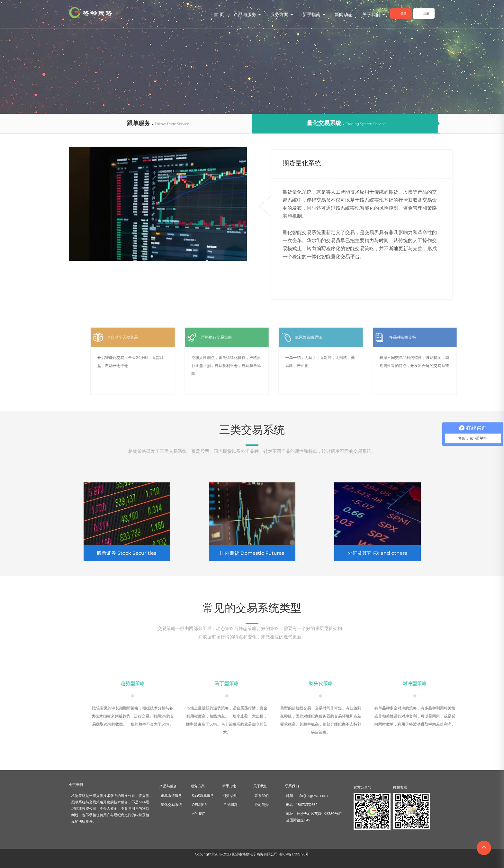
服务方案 (282, 14)
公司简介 (262, 805)
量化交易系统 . (346, 123)
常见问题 (230, 805)
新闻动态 (344, 14)
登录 (403, 13)
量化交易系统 (171, 805)
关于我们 (373, 14)
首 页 (219, 14)
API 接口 (199, 814)
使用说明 (230, 796)
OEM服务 (200, 805)
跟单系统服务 (171, 796)
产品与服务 (247, 14)
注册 (426, 13)
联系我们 (262, 796)
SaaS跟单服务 (203, 796)
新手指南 (314, 14)
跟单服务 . (158, 123)
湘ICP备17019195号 (294, 854)
